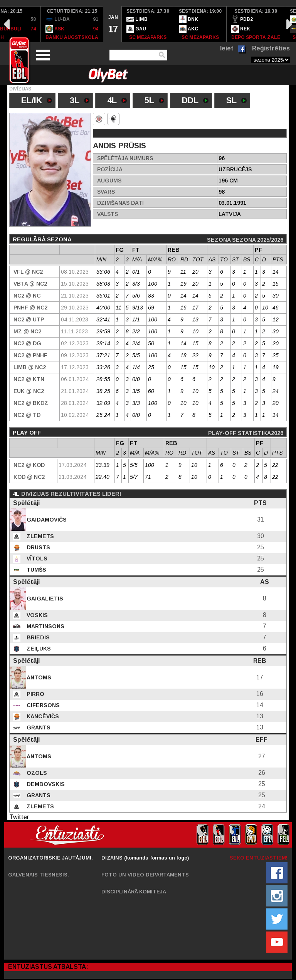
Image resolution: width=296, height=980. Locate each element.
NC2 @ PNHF (30, 355)
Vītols (36, 559)
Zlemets (40, 536)
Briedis (37, 637)
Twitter (19, 817)
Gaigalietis (44, 599)
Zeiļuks (38, 649)
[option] (72, 24)
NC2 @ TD (27, 415)
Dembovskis (45, 784)
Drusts (38, 547)
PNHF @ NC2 (30, 308)
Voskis (36, 615)
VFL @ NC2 (28, 272)
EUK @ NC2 (29, 391)
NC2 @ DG (27, 343)
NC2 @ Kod (29, 465)
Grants (38, 727)
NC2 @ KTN (29, 379)
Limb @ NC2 (30, 367)
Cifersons (42, 705)
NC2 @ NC (27, 296)
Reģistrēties (271, 48)
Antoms (38, 677)
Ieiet (227, 48)
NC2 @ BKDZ (31, 403)
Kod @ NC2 (29, 477)
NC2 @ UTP (29, 319)
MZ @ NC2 (27, 331)
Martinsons (45, 626)
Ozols (36, 773)
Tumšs (36, 570)
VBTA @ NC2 (30, 284)
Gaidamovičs (46, 520)
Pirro (35, 694)
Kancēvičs (42, 716)
